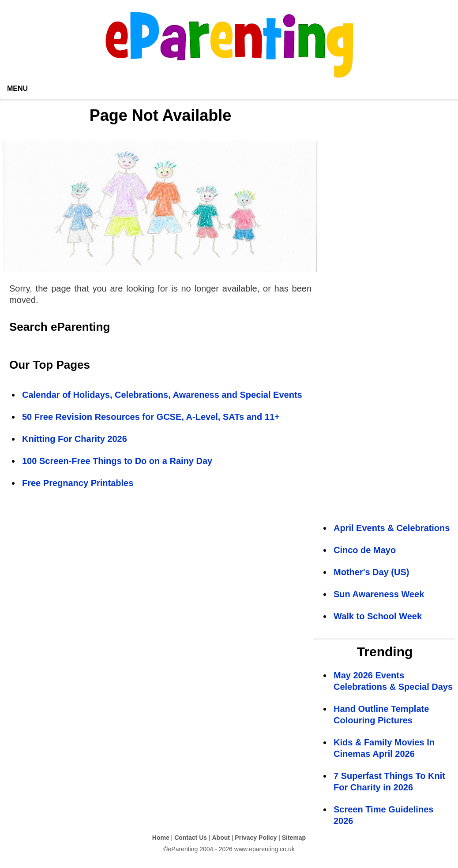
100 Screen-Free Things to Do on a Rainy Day (117, 461)
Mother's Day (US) (371, 572)
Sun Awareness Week (379, 594)
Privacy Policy (256, 838)
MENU (17, 88)
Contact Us (191, 838)
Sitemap (294, 838)
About (221, 838)
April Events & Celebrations (392, 528)
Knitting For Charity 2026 (75, 439)
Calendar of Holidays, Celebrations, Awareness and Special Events (162, 395)
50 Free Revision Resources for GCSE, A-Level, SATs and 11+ (151, 417)
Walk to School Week (378, 616)
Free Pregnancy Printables (78, 483)
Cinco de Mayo (365, 550)
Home (161, 838)
